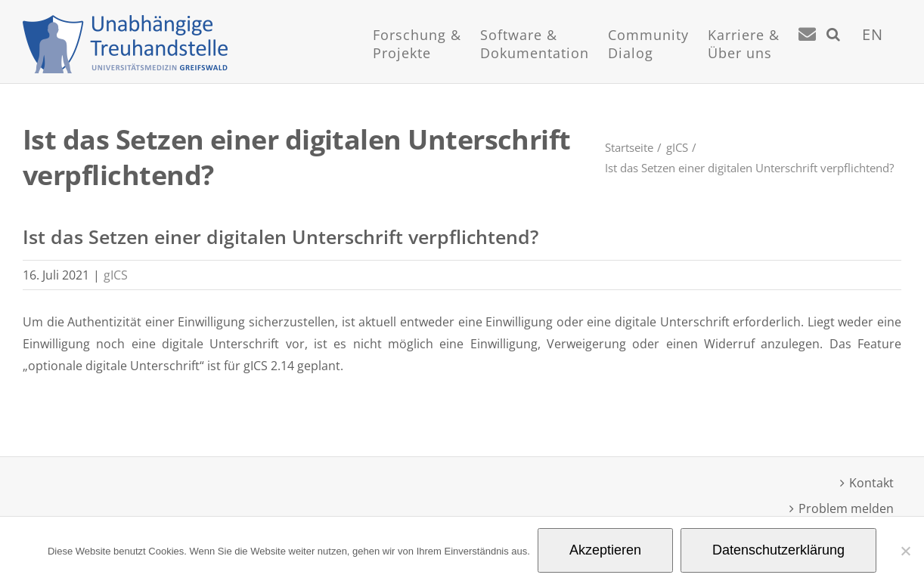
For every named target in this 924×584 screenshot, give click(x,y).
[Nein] (905, 551)
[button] (834, 53)
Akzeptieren (605, 550)
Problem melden (846, 508)
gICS (116, 275)
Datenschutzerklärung (778, 550)
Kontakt (871, 483)
